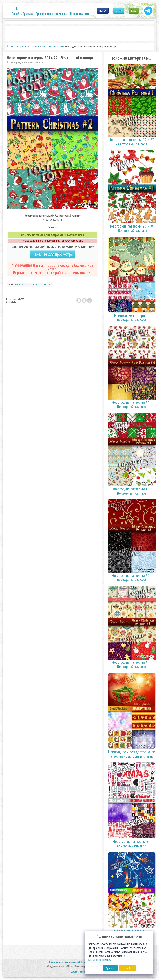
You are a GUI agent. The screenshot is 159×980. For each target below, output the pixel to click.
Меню (119, 11)
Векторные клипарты (33, 63)
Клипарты (15, 63)
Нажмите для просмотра (52, 254)
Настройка (127, 968)
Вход (134, 11)
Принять (110, 968)
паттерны (28, 285)
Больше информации (100, 960)
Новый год (19, 285)
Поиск (103, 11)
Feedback (83, 972)
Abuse (74, 972)
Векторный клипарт (42, 285)
